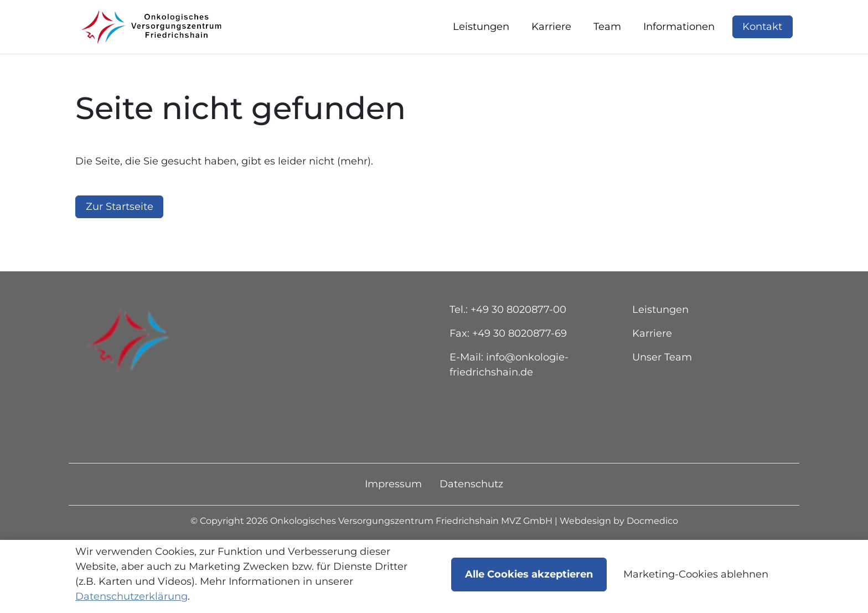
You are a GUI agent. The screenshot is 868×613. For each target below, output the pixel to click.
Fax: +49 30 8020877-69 (508, 359)
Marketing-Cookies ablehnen (696, 574)
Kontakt (762, 40)
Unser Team (662, 383)
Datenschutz (471, 510)
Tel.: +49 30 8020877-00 (508, 336)
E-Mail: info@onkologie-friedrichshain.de (509, 391)
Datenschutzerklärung (131, 596)
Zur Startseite (120, 233)
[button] (483, 40)
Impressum (393, 510)
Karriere (652, 359)
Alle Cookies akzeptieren (529, 574)
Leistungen (660, 336)
